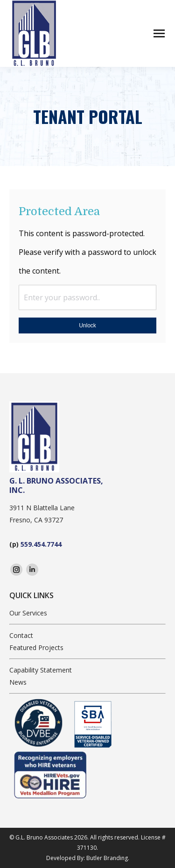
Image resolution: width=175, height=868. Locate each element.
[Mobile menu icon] (159, 33)
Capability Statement (41, 670)
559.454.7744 (41, 544)
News (18, 682)
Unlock (87, 325)
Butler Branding (107, 858)
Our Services (28, 613)
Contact (21, 635)
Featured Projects (36, 647)
